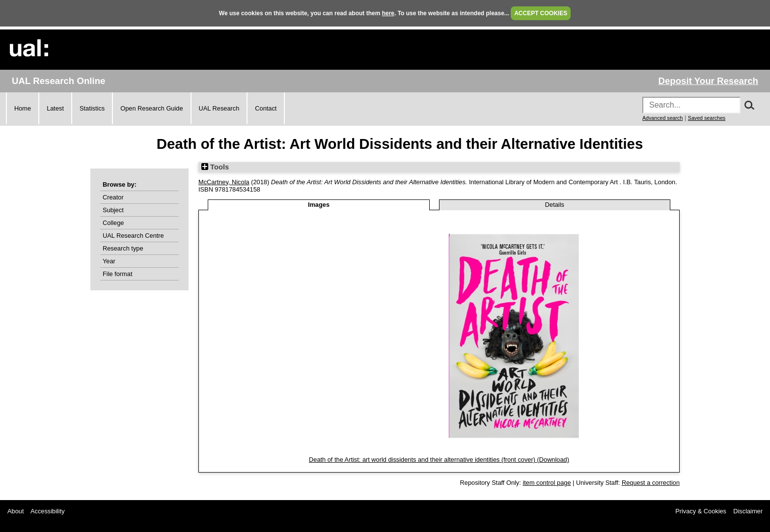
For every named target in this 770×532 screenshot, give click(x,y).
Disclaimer (748, 511)
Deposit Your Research (708, 81)
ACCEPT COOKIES (541, 13)
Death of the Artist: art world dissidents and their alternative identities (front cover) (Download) (439, 460)
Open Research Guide (151, 108)
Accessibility (48, 511)
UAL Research (219, 108)
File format (117, 274)
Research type (123, 248)
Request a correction (651, 483)
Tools (215, 167)
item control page (547, 483)
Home (23, 108)
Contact (266, 108)
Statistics (92, 108)
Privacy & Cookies (701, 511)
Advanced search (662, 118)
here (388, 13)
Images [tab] (319, 205)
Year (109, 261)
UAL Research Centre (133, 236)
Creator (113, 197)
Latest (55, 108)
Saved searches (707, 118)
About (15, 511)
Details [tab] (555, 205)
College (113, 223)
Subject (113, 210)
